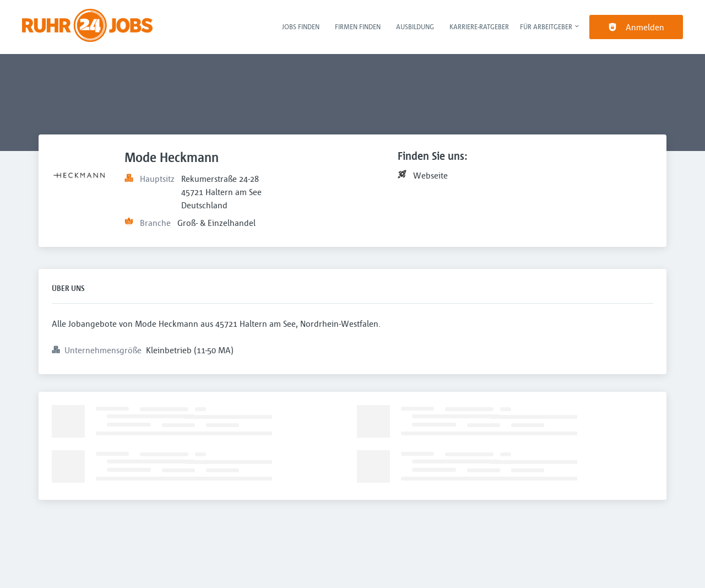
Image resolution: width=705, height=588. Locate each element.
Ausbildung (415, 26)
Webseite (430, 175)
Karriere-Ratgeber (479, 26)
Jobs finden (301, 26)
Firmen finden (358, 26)
